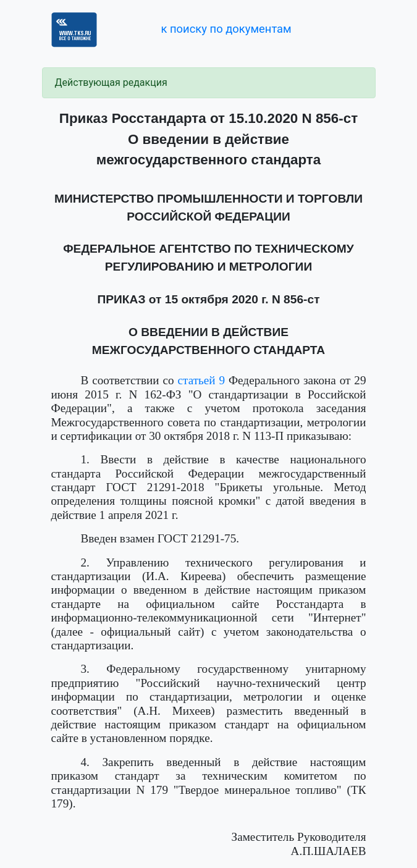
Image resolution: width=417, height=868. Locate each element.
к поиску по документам (226, 29)
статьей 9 (202, 380)
